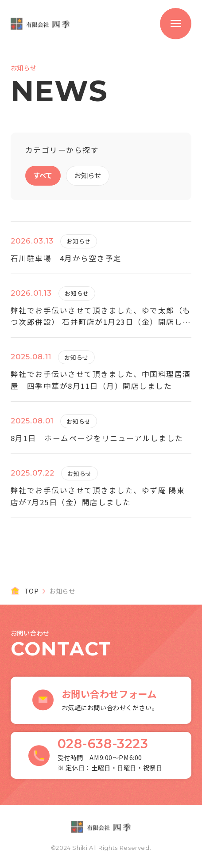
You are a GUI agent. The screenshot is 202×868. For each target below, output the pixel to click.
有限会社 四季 (40, 24)
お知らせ (87, 175)
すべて (43, 175)
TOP (32, 591)
